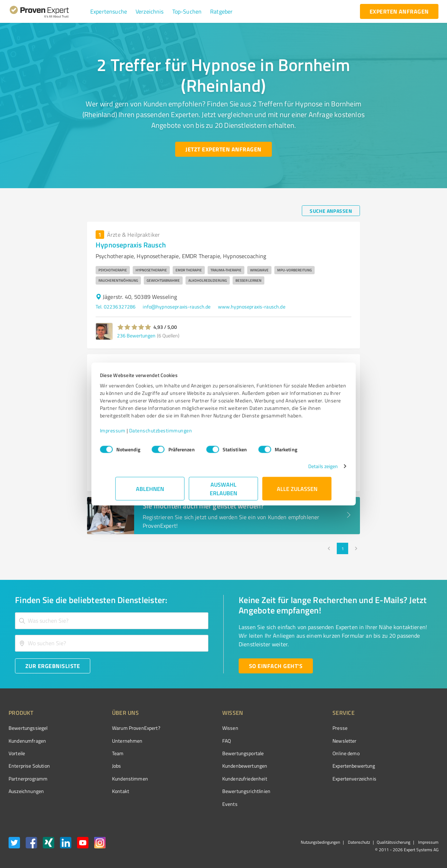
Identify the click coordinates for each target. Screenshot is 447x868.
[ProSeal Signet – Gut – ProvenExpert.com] (412, 741)
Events (203, 804)
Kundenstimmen (116, 779)
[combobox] (112, 621)
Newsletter (305, 741)
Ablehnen (150, 492)
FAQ (200, 741)
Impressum (128, 434)
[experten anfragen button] (399, 11)
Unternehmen (114, 741)
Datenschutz (358, 842)
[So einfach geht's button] (276, 666)
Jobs (103, 766)
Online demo (306, 753)
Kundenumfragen (27, 741)
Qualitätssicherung (393, 842)
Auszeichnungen (26, 791)
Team (104, 753)
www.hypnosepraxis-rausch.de (252, 307)
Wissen (204, 728)
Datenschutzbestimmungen (176, 434)
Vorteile (17, 753)
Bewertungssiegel (28, 728)
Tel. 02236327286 (116, 307)
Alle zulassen (297, 492)
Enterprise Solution (29, 766)
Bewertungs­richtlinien (220, 791)
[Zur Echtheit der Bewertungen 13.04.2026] (412, 791)
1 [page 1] (342, 548)
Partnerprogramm (28, 779)
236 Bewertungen (136, 335)
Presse (300, 728)
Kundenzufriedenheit (218, 779)
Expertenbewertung (314, 766)
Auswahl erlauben (223, 492)
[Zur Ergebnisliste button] (53, 666)
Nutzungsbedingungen (320, 842)
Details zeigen (307, 470)
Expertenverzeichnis (314, 779)
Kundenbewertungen (218, 766)
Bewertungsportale (216, 753)
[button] (109, 11)
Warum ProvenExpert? (123, 728)
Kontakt (107, 791)
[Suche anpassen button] (331, 211)
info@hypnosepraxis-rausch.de (177, 307)
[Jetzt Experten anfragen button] (223, 149)
